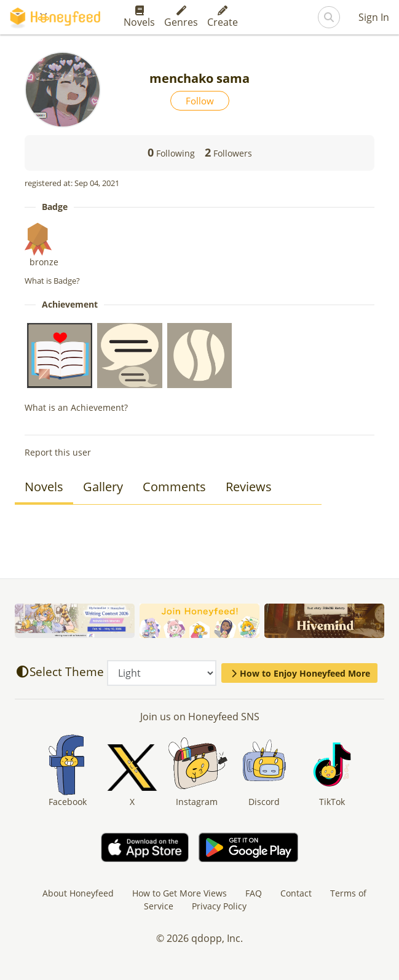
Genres (181, 17)
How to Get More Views (180, 893)
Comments (174, 487)
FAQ (254, 893)
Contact (296, 893)
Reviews (249, 487)
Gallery (103, 487)
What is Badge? (52, 281)
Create (223, 17)
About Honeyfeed (78, 893)
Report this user (58, 452)
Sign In (374, 17)
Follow (200, 101)
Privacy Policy (219, 906)
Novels (139, 17)
